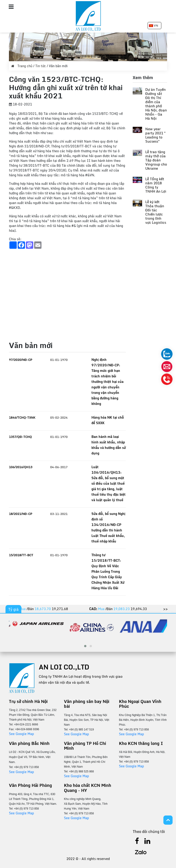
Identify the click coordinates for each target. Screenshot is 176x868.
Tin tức (41, 66)
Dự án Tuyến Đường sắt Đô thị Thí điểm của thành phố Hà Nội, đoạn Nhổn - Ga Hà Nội (156, 104)
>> (165, 609)
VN (154, 25)
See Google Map (21, 734)
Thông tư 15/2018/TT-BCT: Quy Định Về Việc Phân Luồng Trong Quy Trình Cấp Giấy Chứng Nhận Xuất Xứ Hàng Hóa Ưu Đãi (108, 571)
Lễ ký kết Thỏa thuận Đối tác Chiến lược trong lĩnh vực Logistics (156, 212)
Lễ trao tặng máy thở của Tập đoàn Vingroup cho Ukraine (156, 160)
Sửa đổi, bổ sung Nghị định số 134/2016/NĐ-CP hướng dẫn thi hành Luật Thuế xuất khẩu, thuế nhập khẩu (108, 527)
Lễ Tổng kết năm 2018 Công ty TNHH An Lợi (156, 185)
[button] (85, 646)
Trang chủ (22, 66)
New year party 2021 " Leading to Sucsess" (155, 135)
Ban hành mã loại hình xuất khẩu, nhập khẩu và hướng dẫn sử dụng (109, 445)
